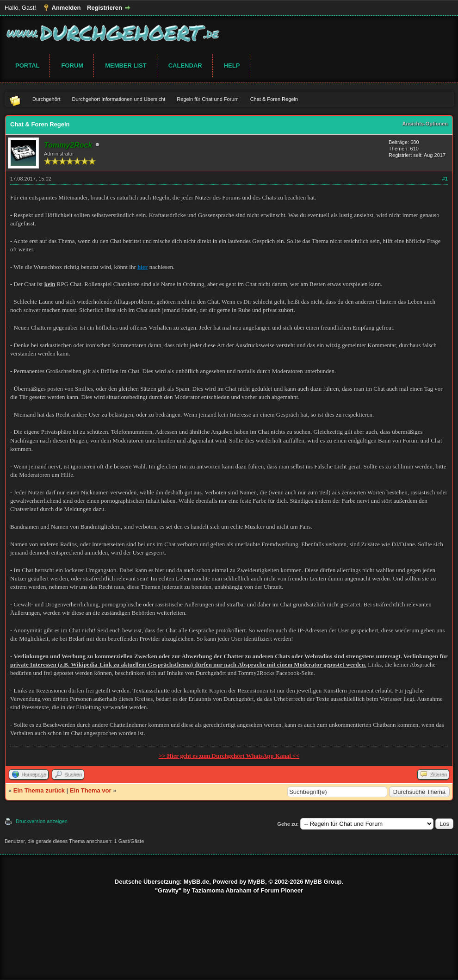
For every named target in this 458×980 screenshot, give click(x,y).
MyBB (257, 882)
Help (232, 66)
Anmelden (66, 8)
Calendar (185, 66)
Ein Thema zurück (39, 790)
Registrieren (105, 8)
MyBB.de (197, 882)
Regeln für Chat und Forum (207, 99)
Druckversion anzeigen (42, 821)
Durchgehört (46, 99)
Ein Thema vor (91, 790)
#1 (445, 179)
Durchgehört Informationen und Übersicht (119, 99)
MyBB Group (323, 882)
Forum (72, 66)
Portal (27, 66)
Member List (126, 66)
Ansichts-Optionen (425, 124)
